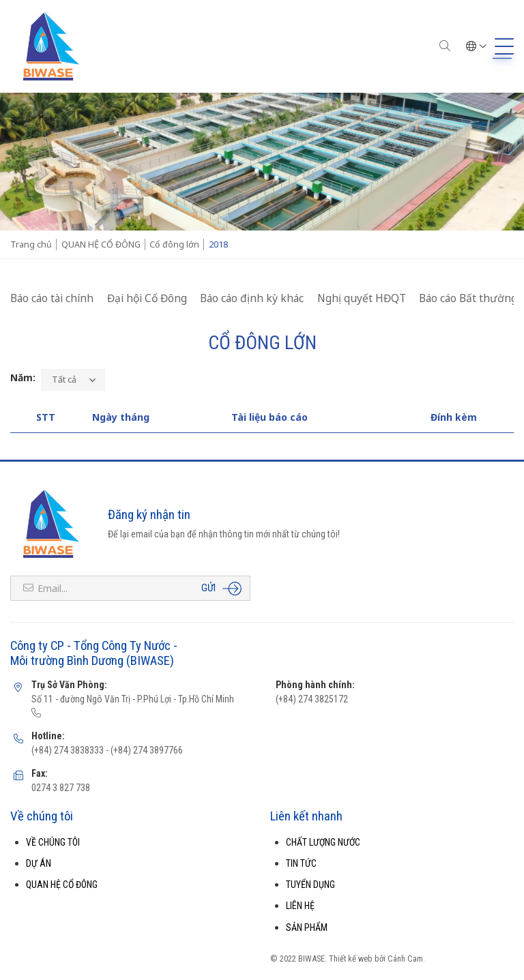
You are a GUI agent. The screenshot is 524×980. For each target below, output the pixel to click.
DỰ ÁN (39, 863)
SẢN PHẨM (307, 927)
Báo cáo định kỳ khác (252, 298)
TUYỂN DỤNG (310, 885)
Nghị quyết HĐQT (362, 298)
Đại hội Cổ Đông (147, 298)
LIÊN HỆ (300, 906)
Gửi (208, 588)
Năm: (23, 377)
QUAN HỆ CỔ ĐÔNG (62, 885)
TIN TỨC (301, 863)
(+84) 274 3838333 (68, 750)
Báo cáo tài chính (52, 298)
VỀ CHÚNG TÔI (53, 842)
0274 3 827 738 (61, 788)
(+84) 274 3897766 (146, 750)
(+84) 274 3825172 (312, 699)
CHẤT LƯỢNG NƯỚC (323, 842)
